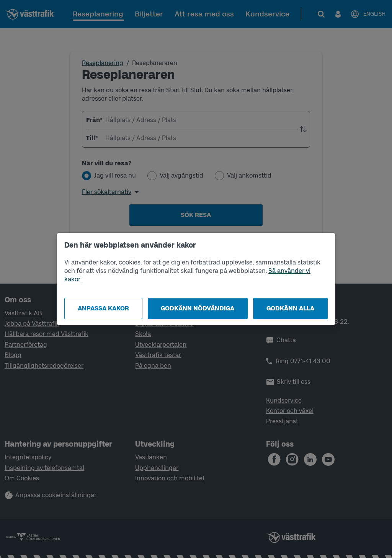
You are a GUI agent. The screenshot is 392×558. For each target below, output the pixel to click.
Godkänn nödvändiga (198, 308)
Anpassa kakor (103, 308)
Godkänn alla (290, 308)
